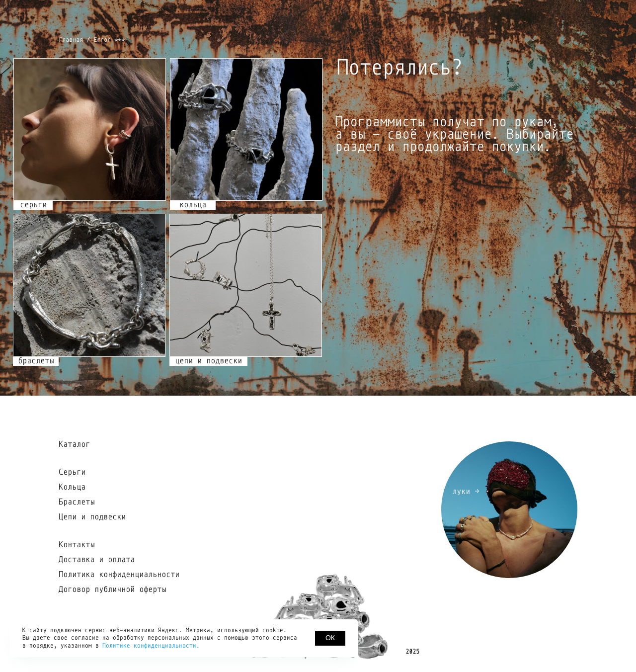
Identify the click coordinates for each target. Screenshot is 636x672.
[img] (246, 285)
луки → (466, 491)
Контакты (77, 545)
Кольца (72, 487)
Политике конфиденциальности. (151, 646)
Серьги (72, 472)
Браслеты (77, 502)
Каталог (74, 444)
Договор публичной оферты (112, 589)
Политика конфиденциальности (119, 575)
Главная (71, 40)
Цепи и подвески (92, 517)
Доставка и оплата (97, 560)
